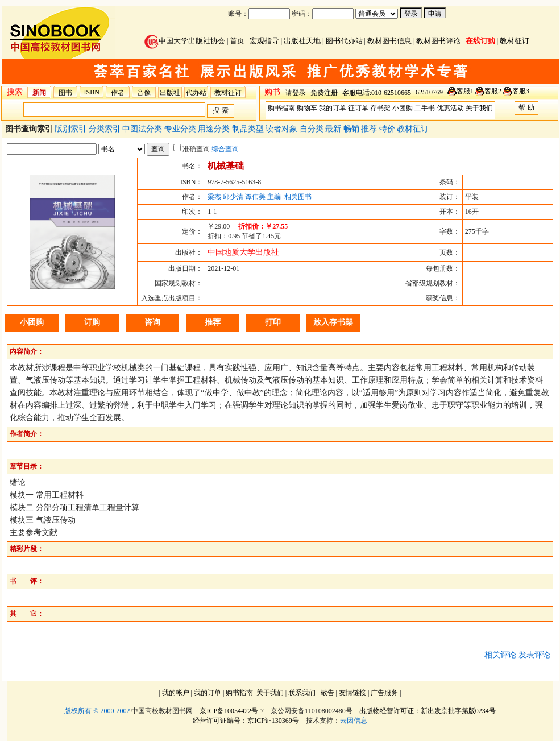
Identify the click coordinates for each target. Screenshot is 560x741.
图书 (65, 93)
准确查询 (192, 149)
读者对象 (283, 129)
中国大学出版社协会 (185, 41)
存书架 (380, 108)
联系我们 (302, 693)
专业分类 (181, 129)
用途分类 (215, 129)
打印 (273, 322)
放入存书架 (333, 322)
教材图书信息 (389, 41)
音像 (144, 93)
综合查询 (225, 149)
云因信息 (354, 721)
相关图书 (298, 197)
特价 (388, 129)
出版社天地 (302, 41)
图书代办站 (344, 41)
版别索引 (72, 129)
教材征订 (515, 41)
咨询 (152, 322)
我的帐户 (176, 693)
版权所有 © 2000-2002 (97, 711)
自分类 (313, 129)
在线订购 (480, 41)
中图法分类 (143, 129)
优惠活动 (450, 108)
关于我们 (479, 108)
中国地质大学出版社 (243, 252)
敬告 (327, 693)
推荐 (370, 129)
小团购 (403, 108)
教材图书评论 (438, 41)
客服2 (493, 91)
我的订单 (333, 108)
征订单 (358, 108)
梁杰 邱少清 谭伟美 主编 (244, 197)
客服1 (465, 91)
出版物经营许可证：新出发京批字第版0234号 (428, 711)
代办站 (196, 93)
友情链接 (352, 693)
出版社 (170, 93)
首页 (237, 41)
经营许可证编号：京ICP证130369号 (246, 721)
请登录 (296, 93)
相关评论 (500, 655)
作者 (118, 93)
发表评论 (534, 655)
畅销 (352, 129)
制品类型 (249, 129)
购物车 (307, 108)
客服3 (521, 91)
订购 (92, 322)
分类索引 (106, 129)
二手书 (425, 108)
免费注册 (324, 93)
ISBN (92, 92)
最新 (334, 129)
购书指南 (281, 108)
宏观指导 (264, 41)
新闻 (39, 93)
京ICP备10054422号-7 (232, 711)
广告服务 (384, 693)
